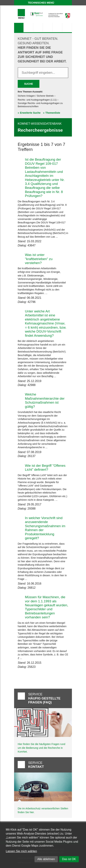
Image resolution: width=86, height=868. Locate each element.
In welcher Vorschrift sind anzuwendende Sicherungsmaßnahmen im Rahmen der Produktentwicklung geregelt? (45, 528)
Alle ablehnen (46, 859)
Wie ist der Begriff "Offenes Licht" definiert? (45, 468)
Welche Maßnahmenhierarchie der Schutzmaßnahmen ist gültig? (45, 400)
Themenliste (53, 113)
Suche (28, 84)
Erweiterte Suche (30, 113)
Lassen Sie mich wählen (21, 851)
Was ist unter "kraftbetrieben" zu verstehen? (39, 259)
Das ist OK (69, 859)
